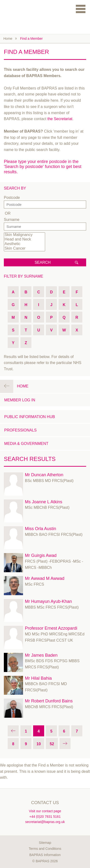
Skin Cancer (24, 249)
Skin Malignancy (24, 235)
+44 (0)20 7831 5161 (45, 817)
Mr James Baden (41, 655)
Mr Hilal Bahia (38, 678)
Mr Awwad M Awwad (45, 578)
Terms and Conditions (45, 849)
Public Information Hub (30, 417)
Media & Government (26, 444)
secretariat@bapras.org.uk (45, 822)
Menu (81, 9)
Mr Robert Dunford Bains (49, 701)
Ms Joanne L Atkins (44, 502)
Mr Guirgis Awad (41, 555)
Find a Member (31, 39)
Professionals (21, 430)
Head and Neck (24, 239)
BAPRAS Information (45, 855)
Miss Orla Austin (41, 529)
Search (43, 262)
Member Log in (20, 400)
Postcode (12, 198)
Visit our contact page (45, 811)
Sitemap (45, 843)
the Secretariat (60, 119)
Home (8, 39)
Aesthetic (24, 244)
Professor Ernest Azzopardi (51, 628)
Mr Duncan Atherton (44, 475)
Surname (12, 220)
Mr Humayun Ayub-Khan (48, 601)
